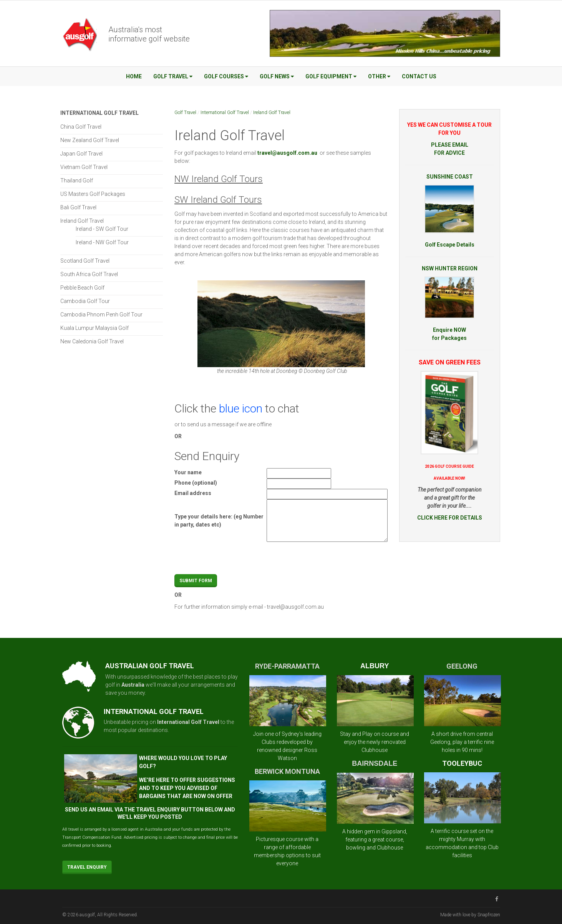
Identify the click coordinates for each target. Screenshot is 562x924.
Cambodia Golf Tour (85, 301)
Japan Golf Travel (81, 154)
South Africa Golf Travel (89, 274)
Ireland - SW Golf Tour (102, 229)
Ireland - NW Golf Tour (102, 242)
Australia (133, 685)
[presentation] (325, 559)
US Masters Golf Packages (93, 194)
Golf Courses (226, 76)
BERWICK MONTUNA (287, 771)
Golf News (277, 76)
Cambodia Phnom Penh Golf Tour (101, 315)
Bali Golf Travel (78, 207)
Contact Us (419, 76)
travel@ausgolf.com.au (295, 607)
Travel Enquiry (87, 867)
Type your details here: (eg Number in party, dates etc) (219, 521)
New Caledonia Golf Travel (92, 341)
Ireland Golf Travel (272, 112)
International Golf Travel (225, 112)
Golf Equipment (331, 76)
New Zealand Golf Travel (90, 140)
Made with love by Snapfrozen (470, 915)
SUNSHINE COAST (450, 177)
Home (134, 76)
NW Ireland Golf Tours (219, 179)
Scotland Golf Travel (85, 261)
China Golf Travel (81, 127)
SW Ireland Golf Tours (218, 200)
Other (379, 76)
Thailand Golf (77, 180)
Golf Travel (173, 76)
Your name (188, 472)
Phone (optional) (196, 483)
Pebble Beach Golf (82, 288)
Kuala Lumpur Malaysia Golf (94, 328)
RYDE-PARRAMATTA (287, 666)
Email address (193, 493)
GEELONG (462, 666)
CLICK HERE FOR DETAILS (450, 518)
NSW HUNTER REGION (450, 268)
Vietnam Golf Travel (84, 167)
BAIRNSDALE (375, 763)
